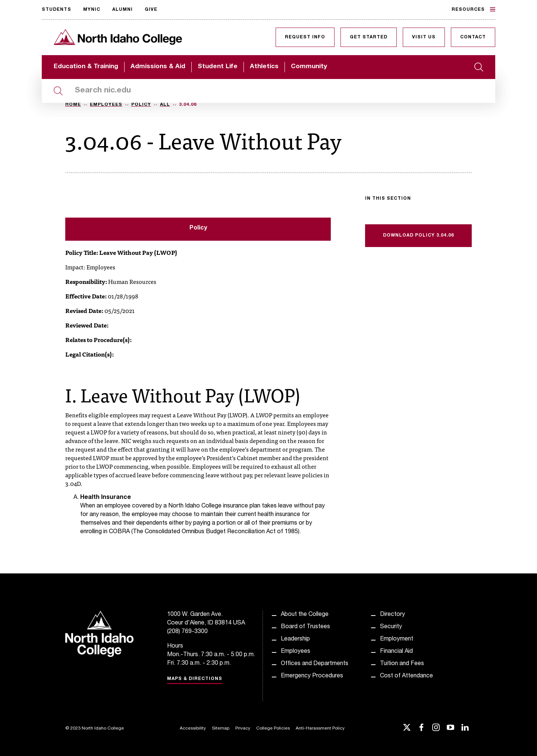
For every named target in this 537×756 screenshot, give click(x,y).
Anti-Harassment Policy (320, 728)
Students (56, 10)
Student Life (218, 67)
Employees (106, 105)
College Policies (273, 728)
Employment (397, 639)
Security (391, 627)
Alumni (123, 10)
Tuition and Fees (402, 664)
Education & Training (86, 67)
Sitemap (221, 728)
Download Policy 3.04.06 (419, 235)
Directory (392, 615)
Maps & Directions (195, 679)
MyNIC (92, 10)
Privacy (243, 728)
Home (73, 105)
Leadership (295, 639)
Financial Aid (396, 652)
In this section (388, 199)
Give (151, 10)
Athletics (264, 67)
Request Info (305, 37)
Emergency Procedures (312, 676)
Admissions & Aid (158, 67)
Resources (473, 9)
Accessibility (193, 728)
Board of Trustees (305, 627)
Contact (473, 37)
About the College (305, 615)
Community (309, 67)
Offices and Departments (315, 664)
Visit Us (424, 37)
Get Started (369, 37)
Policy (141, 105)
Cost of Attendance (406, 676)
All (165, 105)
